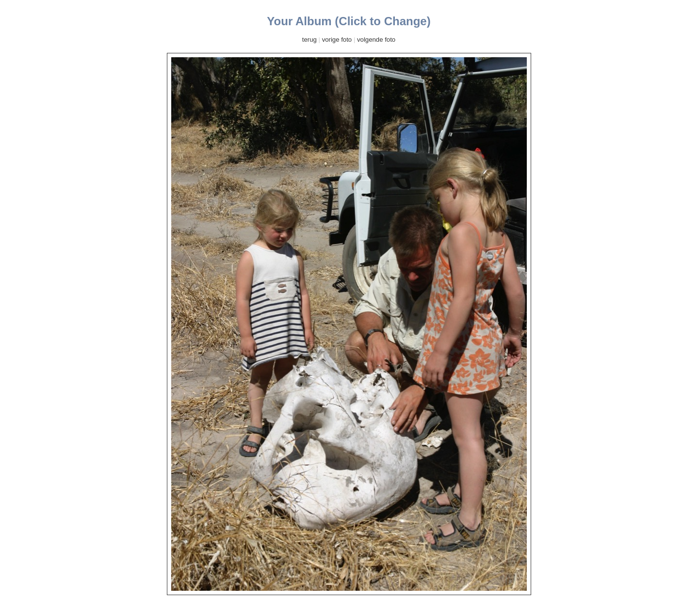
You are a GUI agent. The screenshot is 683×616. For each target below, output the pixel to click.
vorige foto (337, 40)
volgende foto (376, 40)
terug (309, 40)
